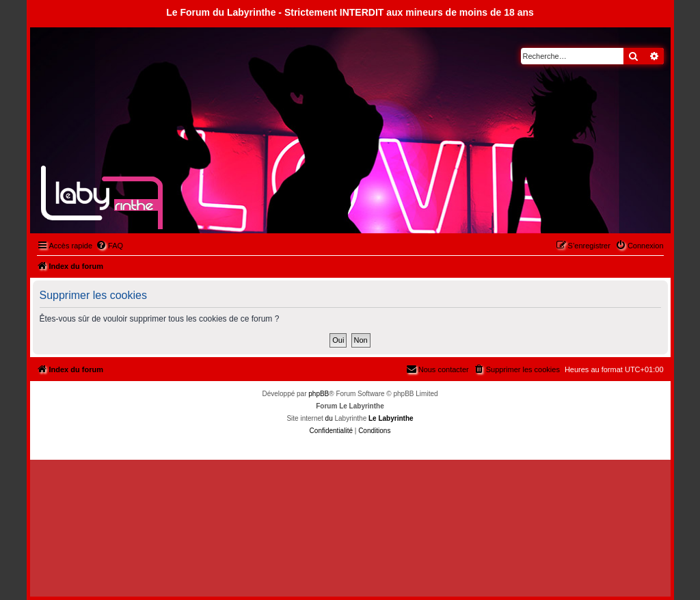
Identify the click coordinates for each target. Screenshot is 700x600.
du (329, 418)
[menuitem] (109, 246)
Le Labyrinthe (391, 418)
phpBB (319, 394)
